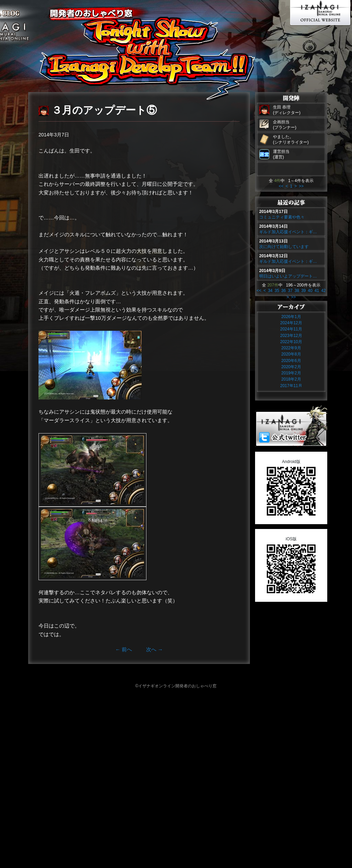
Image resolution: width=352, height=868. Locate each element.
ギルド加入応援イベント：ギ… (288, 232)
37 (290, 291)
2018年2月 (291, 379)
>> (301, 186)
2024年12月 (291, 323)
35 (277, 291)
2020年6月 (291, 361)
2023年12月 (291, 336)
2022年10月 (291, 342)
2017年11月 (291, 386)
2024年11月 (291, 329)
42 (323, 291)
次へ (155, 649)
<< (281, 186)
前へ (124, 649)
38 (297, 291)
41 (317, 291)
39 (303, 291)
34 (270, 291)
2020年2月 (291, 367)
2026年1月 (291, 317)
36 (283, 291)
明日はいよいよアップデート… (288, 276)
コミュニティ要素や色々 (282, 217)
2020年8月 (291, 354)
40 (310, 291)
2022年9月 (291, 348)
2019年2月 (291, 373)
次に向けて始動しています (284, 247)
